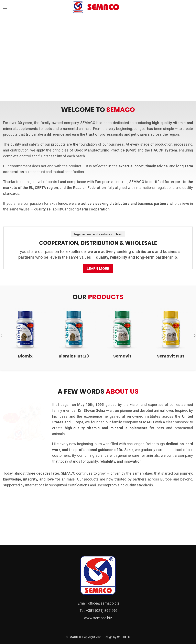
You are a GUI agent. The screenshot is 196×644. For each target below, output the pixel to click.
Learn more (98, 269)
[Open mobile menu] (5, 7)
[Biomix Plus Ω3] (74, 329)
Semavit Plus (171, 356)
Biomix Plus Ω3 (74, 356)
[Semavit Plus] (171, 329)
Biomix (25, 356)
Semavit (122, 356)
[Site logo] (98, 7)
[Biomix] (25, 329)
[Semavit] (122, 329)
